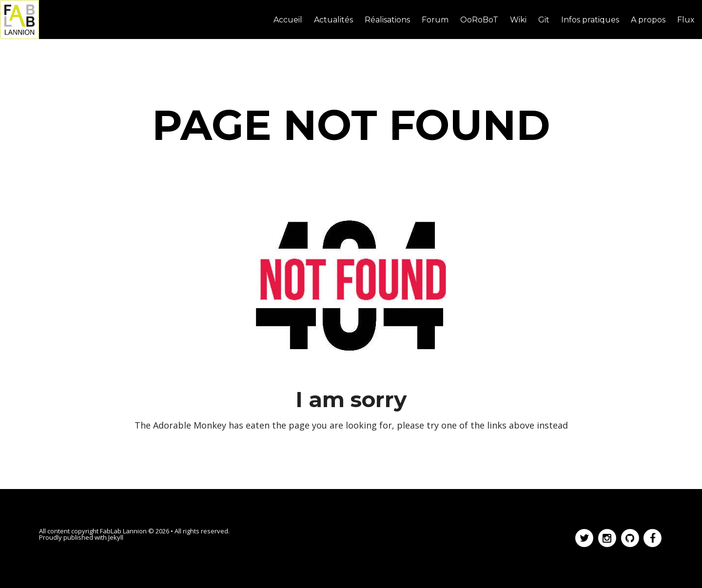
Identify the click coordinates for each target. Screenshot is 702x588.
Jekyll (116, 537)
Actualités (333, 20)
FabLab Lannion (123, 531)
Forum (435, 20)
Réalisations (387, 20)
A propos (648, 20)
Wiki (518, 20)
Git (544, 20)
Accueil (288, 20)
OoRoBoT (479, 20)
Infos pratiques (590, 20)
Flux (686, 20)
